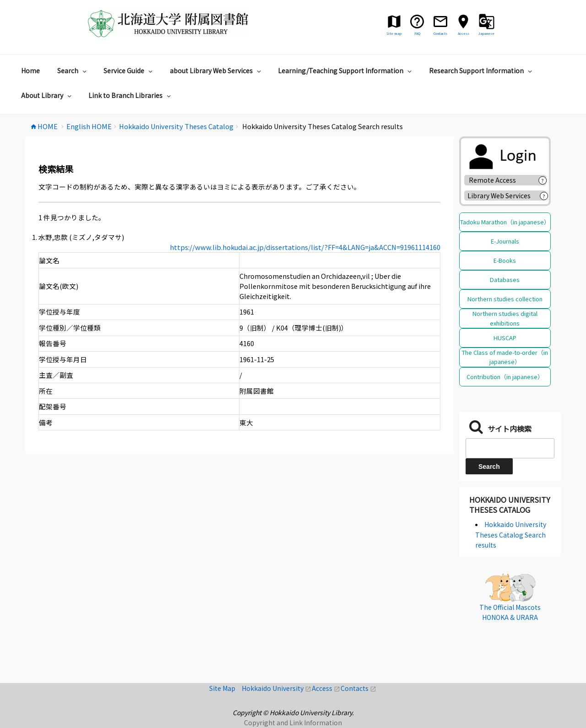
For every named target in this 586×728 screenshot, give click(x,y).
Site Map (225, 688)
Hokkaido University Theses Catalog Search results (511, 535)
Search (73, 71)
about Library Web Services (217, 71)
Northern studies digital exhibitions (505, 318)
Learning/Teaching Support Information (346, 71)
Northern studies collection (505, 299)
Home (30, 71)
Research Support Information (482, 71)
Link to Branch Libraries (131, 95)
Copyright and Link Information (293, 723)
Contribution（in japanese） (505, 377)
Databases (505, 280)
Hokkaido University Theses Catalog (510, 505)
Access (326, 688)
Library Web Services (499, 196)
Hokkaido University (277, 688)
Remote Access (496, 180)
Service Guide (129, 71)
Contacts (358, 688)
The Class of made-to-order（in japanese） (505, 357)
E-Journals (505, 241)
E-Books (505, 260)
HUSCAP (505, 338)
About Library (47, 95)
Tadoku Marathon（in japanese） (505, 222)
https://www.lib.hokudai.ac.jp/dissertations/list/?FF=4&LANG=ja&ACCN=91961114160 (305, 247)
